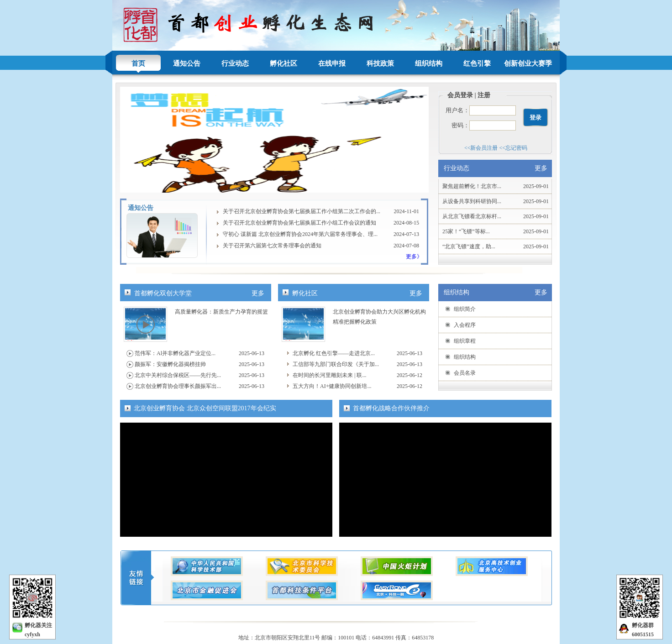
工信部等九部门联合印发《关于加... (336, 364)
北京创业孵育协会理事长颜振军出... (178, 386)
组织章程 (465, 341)
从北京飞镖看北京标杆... (472, 216)
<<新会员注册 (481, 148)
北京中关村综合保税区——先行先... (178, 375)
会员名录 (465, 373)
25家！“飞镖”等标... (466, 231)
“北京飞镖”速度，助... (469, 246)
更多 (258, 293)
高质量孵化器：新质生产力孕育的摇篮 (221, 312)
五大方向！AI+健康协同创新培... (332, 386)
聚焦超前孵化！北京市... (472, 186)
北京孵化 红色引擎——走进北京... (334, 353)
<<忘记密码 (514, 148)
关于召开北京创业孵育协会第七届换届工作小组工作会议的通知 (299, 223)
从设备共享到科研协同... (472, 201)
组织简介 (465, 309)
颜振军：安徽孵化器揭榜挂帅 (170, 364)
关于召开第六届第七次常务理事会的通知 (272, 246)
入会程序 (465, 325)
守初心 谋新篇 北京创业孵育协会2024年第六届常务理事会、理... (300, 234)
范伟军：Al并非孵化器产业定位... (175, 353)
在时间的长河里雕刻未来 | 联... (329, 375)
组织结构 (465, 357)
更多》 (414, 257)
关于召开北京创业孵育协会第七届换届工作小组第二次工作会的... (302, 211)
